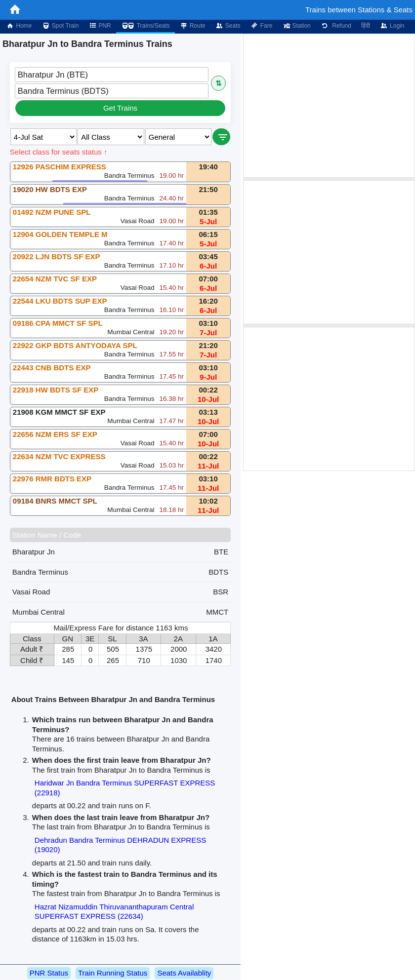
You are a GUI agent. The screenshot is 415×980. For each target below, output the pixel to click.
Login (392, 26)
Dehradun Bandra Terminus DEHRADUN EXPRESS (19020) (120, 845)
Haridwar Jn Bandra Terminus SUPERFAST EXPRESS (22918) (125, 788)
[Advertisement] (329, 106)
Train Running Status (113, 973)
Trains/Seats (145, 26)
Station (296, 26)
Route (193, 26)
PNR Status (49, 973)
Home (19, 26)
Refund (336, 26)
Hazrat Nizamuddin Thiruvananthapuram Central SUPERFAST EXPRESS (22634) (114, 912)
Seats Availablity (184, 973)
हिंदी (366, 26)
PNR (100, 26)
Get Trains (120, 108)
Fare (262, 26)
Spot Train (61, 26)
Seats (228, 26)
